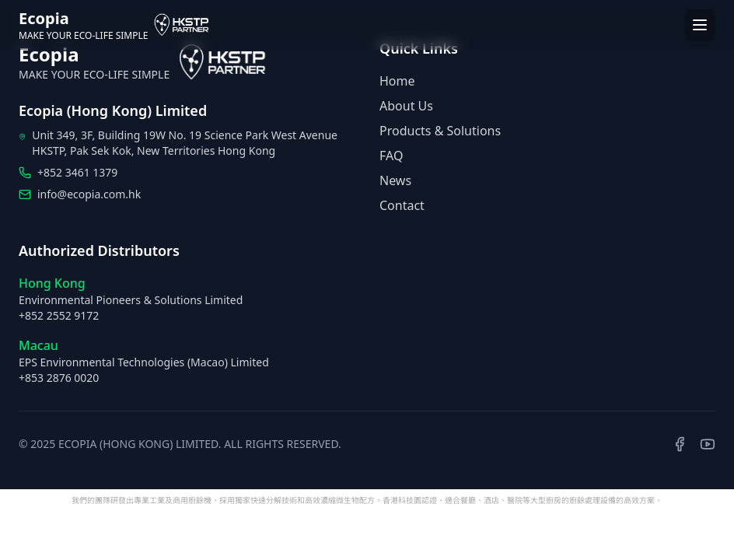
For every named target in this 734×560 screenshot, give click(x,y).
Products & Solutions (440, 131)
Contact (402, 205)
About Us (406, 106)
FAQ (391, 156)
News (395, 180)
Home (397, 81)
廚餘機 (200, 500)
